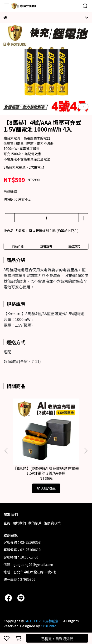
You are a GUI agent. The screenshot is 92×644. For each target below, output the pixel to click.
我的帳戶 (35, 523)
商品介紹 (18, 246)
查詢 (7, 523)
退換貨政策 (52, 523)
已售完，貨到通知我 (57, 639)
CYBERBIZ (48, 626)
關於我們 (19, 523)
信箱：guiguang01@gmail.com (28, 564)
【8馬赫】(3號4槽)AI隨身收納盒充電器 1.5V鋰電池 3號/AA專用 (46, 471)
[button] (86, 451)
